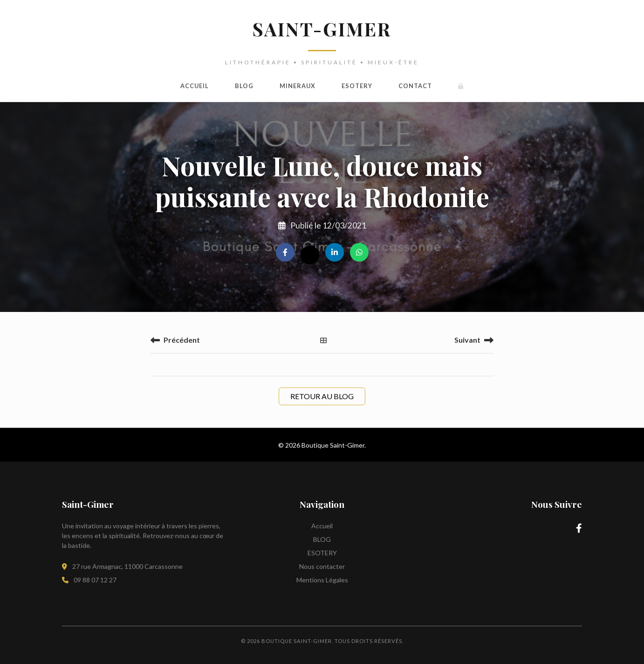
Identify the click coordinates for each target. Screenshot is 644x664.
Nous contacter (322, 566)
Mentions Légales (322, 580)
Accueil (195, 86)
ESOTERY (357, 86)
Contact (415, 86)
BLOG (244, 86)
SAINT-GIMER (322, 29)
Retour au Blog (322, 396)
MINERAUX (298, 86)
